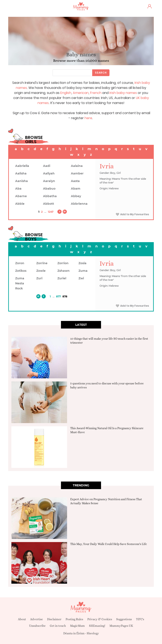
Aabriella (22, 166)
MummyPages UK (121, 626)
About (22, 619)
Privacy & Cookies (100, 619)
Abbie (20, 204)
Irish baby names (123, 93)
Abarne (21, 196)
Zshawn (63, 271)
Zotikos (21, 271)
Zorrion (63, 263)
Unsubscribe (37, 626)
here (88, 118)
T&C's (140, 619)
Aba (18, 189)
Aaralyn (49, 181)
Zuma (83, 271)
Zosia (82, 263)
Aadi (47, 166)
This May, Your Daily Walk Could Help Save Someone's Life (109, 544)
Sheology (93, 633)
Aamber (77, 173)
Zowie (41, 271)
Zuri (39, 278)
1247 (51, 212)
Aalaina (77, 166)
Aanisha (22, 181)
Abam (76, 189)
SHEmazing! (97, 626)
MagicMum (77, 626)
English (66, 93)
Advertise (36, 619)
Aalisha (21, 173)
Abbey (76, 196)
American (81, 93)
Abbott (49, 204)
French (96, 93)
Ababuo (49, 189)
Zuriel (62, 278)
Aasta (75, 181)
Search (101, 73)
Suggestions (124, 619)
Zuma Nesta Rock (20, 283)
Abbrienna (79, 204)
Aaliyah (49, 173)
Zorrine (42, 263)
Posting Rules (74, 619)
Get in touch (58, 626)
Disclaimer (54, 619)
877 (58, 296)
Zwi (81, 278)
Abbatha (50, 196)
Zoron (20, 263)
